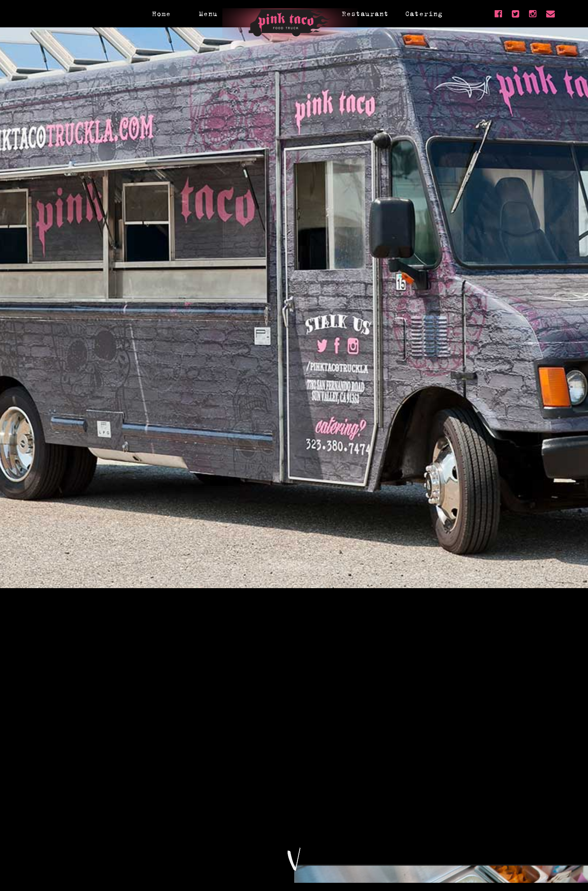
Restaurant (365, 13)
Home (161, 13)
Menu (208, 13)
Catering (424, 13)
